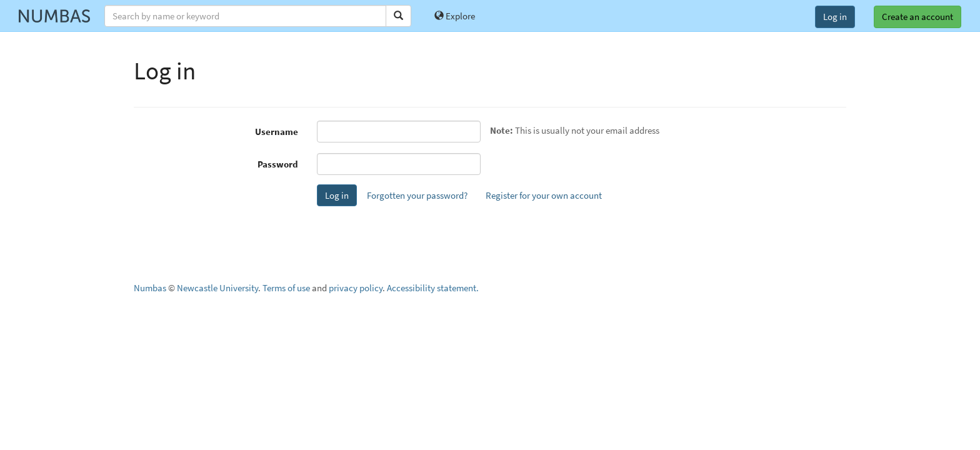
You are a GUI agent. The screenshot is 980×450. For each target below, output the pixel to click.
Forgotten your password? (417, 195)
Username (277, 132)
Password (278, 164)
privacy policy (356, 288)
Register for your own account (544, 195)
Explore (455, 16)
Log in (835, 17)
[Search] (398, 16)
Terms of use (286, 288)
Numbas (150, 288)
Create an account (917, 17)
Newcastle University (217, 288)
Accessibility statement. (433, 288)
